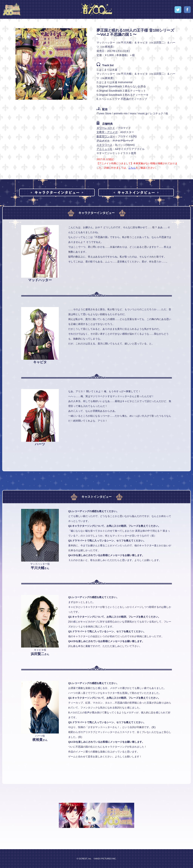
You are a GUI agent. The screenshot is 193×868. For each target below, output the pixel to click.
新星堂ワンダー (106, 136)
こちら (132, 168)
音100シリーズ (96, 9)
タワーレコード (106, 128)
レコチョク (157, 113)
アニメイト (103, 141)
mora (133, 113)
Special (162, 9)
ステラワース (104, 145)
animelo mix (121, 113)
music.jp (143, 113)
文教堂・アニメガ (107, 132)
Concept (141, 9)
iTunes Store (104, 113)
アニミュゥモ (104, 149)
